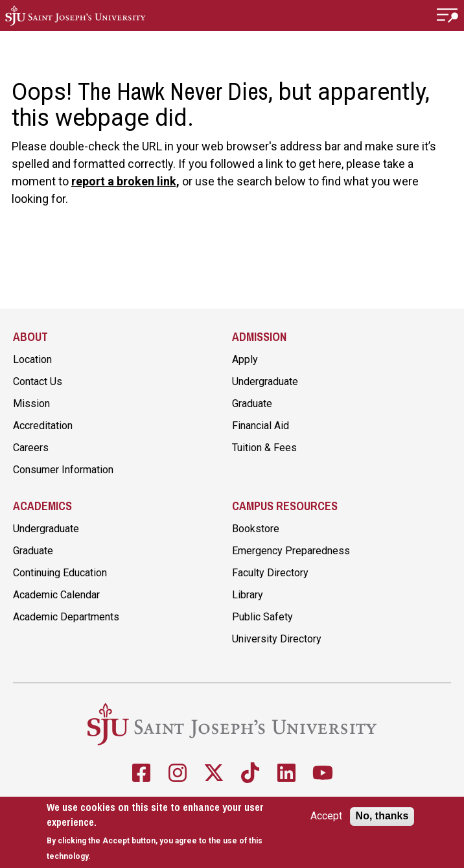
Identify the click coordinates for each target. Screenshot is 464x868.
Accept (326, 816)
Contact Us (38, 381)
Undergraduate (265, 381)
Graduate (252, 404)
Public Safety (262, 617)
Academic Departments (66, 617)
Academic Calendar (56, 595)
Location (32, 359)
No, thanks (382, 816)
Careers (31, 448)
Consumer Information (63, 470)
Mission (31, 404)
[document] (158, 832)
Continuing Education (60, 573)
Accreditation (43, 426)
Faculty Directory (270, 573)
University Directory (277, 639)
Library (248, 595)
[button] (448, 16)
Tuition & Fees (264, 448)
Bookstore (256, 529)
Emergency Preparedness (291, 551)
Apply (245, 359)
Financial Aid (261, 426)
